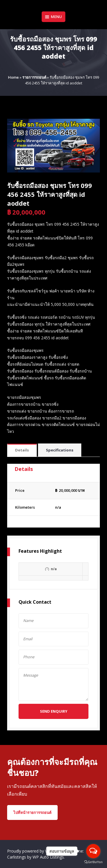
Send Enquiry (54, 711)
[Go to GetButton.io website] (93, 862)
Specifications (60, 450)
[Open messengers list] (93, 851)
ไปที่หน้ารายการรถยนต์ (32, 812)
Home (13, 77)
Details (22, 450)
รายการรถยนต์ (34, 77)
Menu (53, 17)
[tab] (22, 450)
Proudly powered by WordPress (37, 851)
